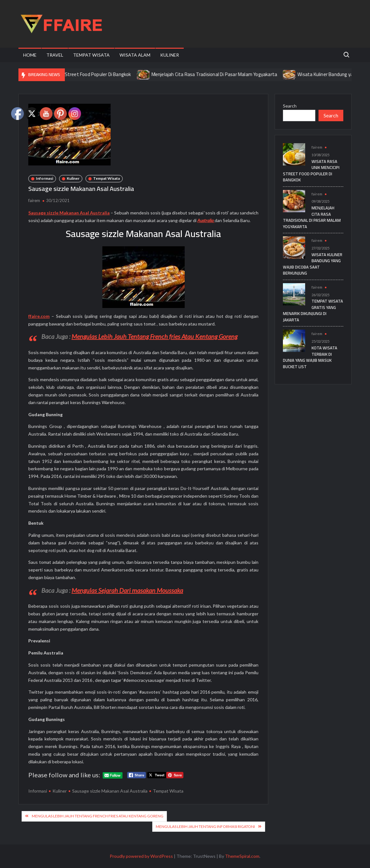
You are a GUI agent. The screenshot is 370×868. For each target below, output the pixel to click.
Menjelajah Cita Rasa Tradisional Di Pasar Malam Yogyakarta (220, 74)
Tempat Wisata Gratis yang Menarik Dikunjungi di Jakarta (313, 310)
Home (30, 55)
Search (290, 106)
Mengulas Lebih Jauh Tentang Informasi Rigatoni (205, 826)
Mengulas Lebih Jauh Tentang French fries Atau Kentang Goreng (154, 336)
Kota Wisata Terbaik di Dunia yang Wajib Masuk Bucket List (310, 357)
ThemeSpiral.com (242, 856)
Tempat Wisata (91, 55)
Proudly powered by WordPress (141, 856)
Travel (55, 55)
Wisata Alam (135, 55)
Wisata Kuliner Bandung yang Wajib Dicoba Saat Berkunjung (313, 264)
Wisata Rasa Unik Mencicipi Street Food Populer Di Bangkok (75, 74)
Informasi (45, 178)
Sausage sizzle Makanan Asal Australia (110, 791)
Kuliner (170, 55)
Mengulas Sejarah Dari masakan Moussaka (127, 590)
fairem (34, 200)
